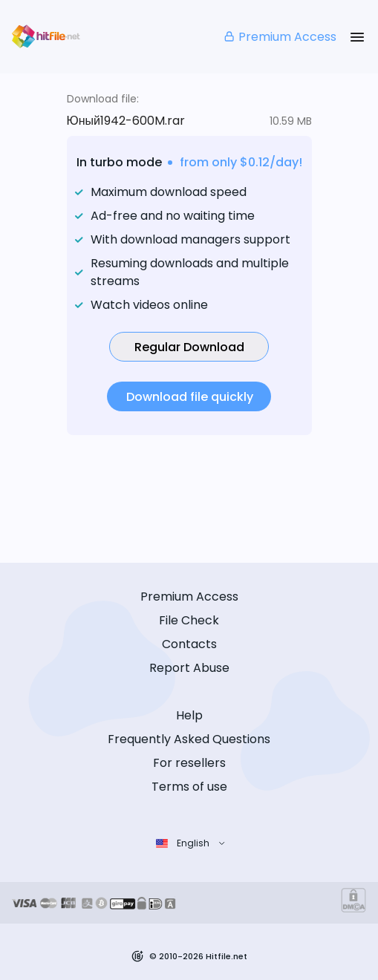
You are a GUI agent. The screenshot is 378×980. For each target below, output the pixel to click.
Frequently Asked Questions (189, 739)
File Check (189, 620)
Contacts (189, 644)
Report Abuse (189, 668)
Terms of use (189, 787)
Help (189, 715)
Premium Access (280, 37)
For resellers (189, 763)
